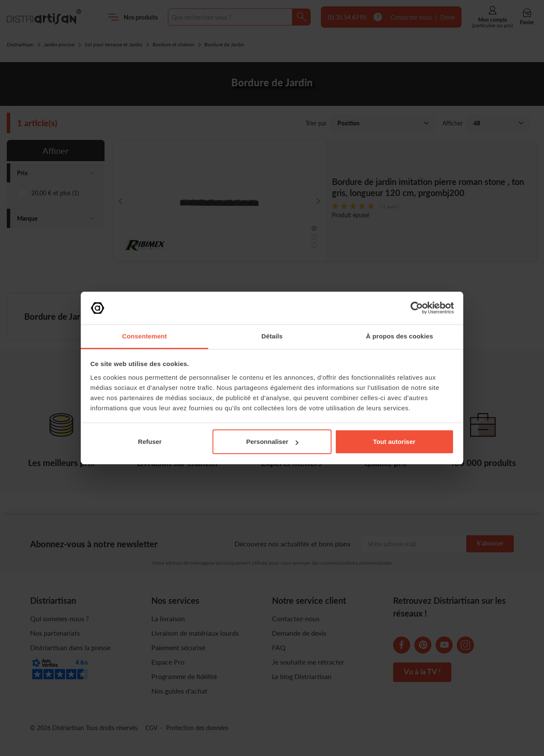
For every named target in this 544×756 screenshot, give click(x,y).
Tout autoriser (394, 442)
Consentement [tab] (144, 336)
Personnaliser (272, 442)
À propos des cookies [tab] (399, 336)
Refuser (150, 442)
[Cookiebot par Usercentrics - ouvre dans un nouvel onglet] (417, 308)
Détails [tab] (272, 336)
